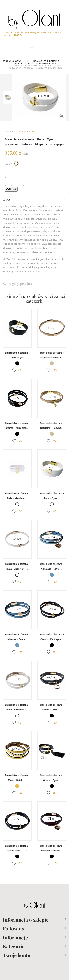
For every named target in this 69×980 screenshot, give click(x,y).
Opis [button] (7, 199)
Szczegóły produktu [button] (19, 284)
